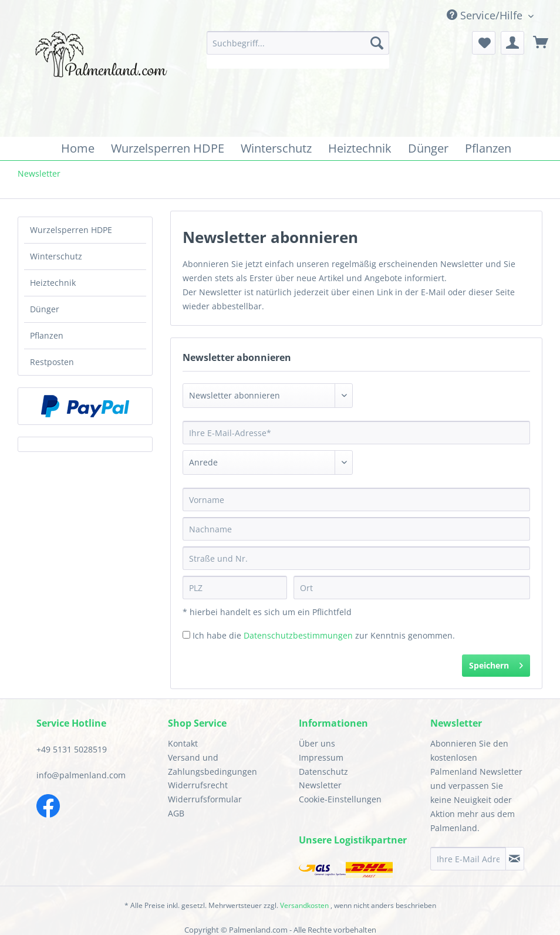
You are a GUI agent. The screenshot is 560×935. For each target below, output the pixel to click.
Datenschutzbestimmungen (298, 635)
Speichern (496, 664)
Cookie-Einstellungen (340, 799)
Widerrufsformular (205, 799)
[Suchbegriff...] (298, 43)
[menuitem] (298, 50)
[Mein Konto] (512, 43)
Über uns (317, 743)
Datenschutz (323, 772)
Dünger (45, 309)
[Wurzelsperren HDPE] (168, 148)
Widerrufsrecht (198, 785)
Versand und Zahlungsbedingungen (212, 764)
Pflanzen (47, 335)
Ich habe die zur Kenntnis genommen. (324, 635)
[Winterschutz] (276, 148)
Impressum (321, 757)
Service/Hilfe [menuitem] (486, 15)
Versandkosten (304, 905)
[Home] (78, 148)
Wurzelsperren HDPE (71, 230)
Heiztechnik (53, 283)
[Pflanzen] (488, 148)
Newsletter (320, 785)
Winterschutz (56, 256)
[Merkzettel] (484, 43)
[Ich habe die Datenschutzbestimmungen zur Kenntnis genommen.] (186, 635)
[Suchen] (377, 43)
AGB (176, 813)
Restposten (52, 362)
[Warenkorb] (541, 43)
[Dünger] (428, 148)
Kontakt (183, 743)
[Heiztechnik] (360, 148)
